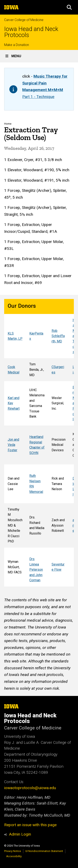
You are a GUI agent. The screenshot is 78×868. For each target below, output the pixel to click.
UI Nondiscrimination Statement (44, 851)
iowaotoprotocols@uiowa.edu (30, 788)
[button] (69, 7)
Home (8, 124)
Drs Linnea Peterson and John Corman (36, 570)
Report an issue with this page (30, 825)
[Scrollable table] (39, 443)
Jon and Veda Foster (13, 445)
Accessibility (14, 856)
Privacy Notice (13, 851)
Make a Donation (17, 45)
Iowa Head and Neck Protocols (31, 32)
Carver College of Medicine (24, 20)
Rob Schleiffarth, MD (58, 336)
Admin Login (20, 834)
